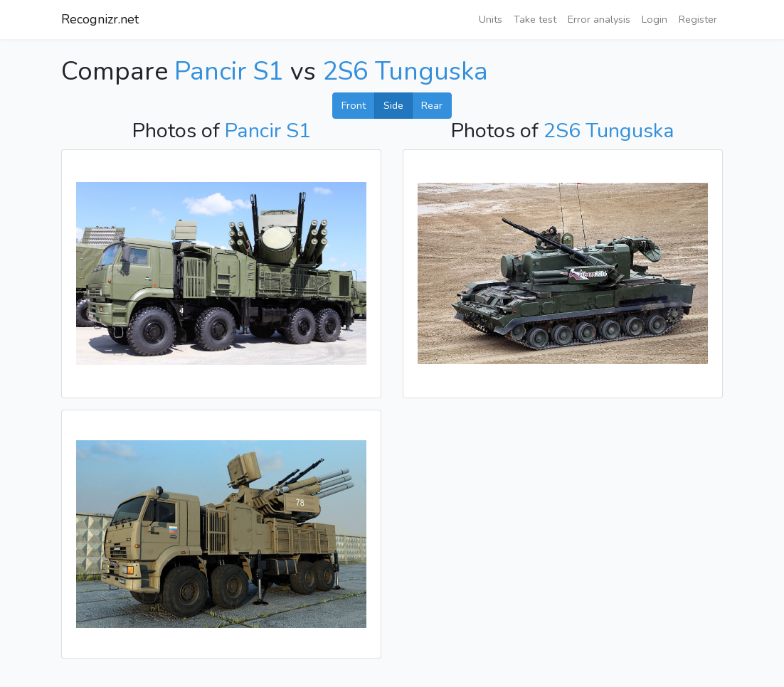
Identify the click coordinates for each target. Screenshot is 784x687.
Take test (535, 19)
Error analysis (599, 19)
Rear (432, 105)
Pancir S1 (229, 71)
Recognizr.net (100, 19)
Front (354, 105)
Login (655, 19)
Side (393, 105)
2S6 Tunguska (405, 71)
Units (491, 19)
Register (698, 19)
